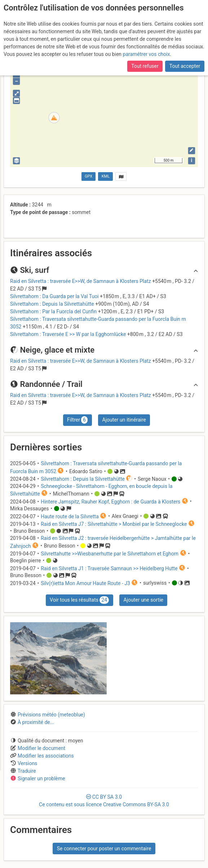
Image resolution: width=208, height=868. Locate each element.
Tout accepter (185, 66)
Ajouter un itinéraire (124, 420)
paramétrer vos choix (147, 54)
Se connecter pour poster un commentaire (104, 849)
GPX (88, 176)
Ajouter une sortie (143, 600)
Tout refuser (145, 66)
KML (106, 176)
